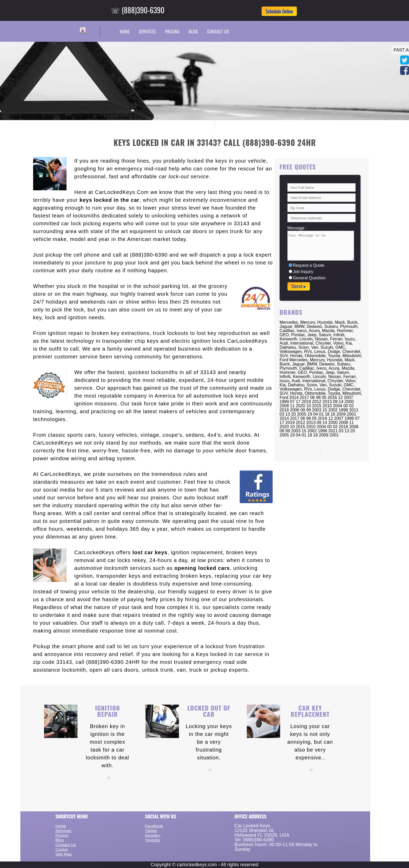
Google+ (153, 835)
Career (62, 849)
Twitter (151, 831)
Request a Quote (307, 265)
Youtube (153, 840)
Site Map (64, 854)
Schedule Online (279, 11)
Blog (194, 32)
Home (125, 32)
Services (148, 32)
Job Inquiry (301, 272)
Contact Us (218, 32)
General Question (307, 278)
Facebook (154, 826)
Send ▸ (299, 286)
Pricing (172, 32)
